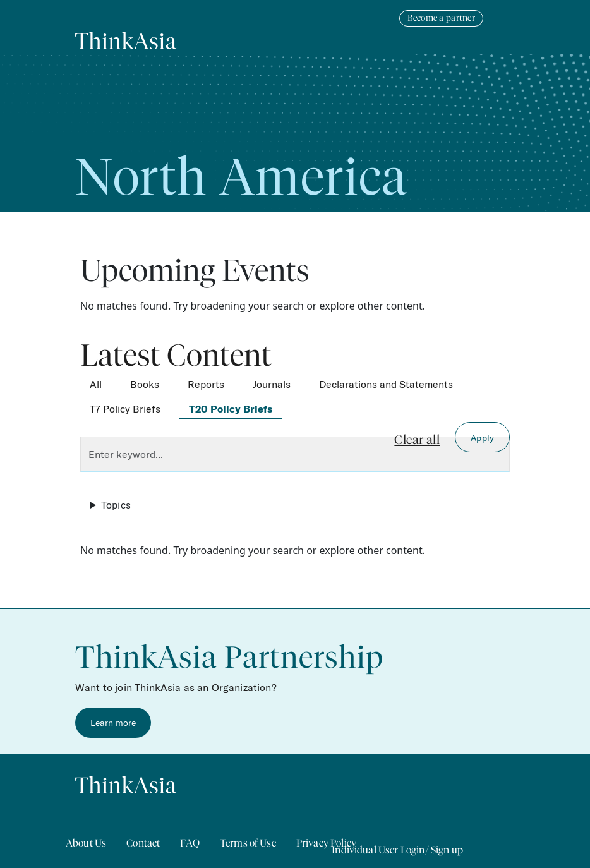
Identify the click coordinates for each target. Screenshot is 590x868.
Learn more (113, 723)
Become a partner (441, 18)
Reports (206, 384)
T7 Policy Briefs (125, 409)
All (96, 384)
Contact (143, 843)
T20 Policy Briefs (231, 409)
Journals (272, 384)
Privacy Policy (326, 843)
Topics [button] (116, 505)
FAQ (190, 843)
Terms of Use (248, 843)
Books (145, 384)
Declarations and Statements (386, 384)
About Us (86, 843)
